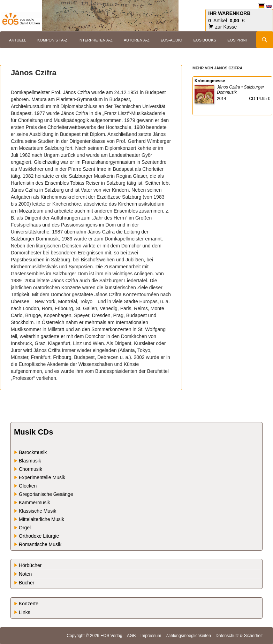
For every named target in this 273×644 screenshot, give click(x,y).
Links (25, 612)
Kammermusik (34, 503)
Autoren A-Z (137, 40)
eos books (205, 40)
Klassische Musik (37, 511)
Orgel (25, 528)
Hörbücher (30, 565)
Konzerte (29, 604)
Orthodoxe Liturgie (39, 536)
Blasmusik (30, 461)
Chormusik (31, 469)
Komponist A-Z (52, 40)
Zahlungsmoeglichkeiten (188, 636)
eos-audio (172, 40)
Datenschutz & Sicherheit (239, 636)
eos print (238, 40)
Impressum (151, 636)
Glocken (28, 486)
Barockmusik (33, 452)
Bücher (26, 583)
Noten (25, 574)
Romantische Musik (40, 544)
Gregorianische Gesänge (46, 494)
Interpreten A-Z (96, 40)
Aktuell (18, 40)
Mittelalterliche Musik (41, 519)
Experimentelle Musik (42, 477)
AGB (131, 636)
